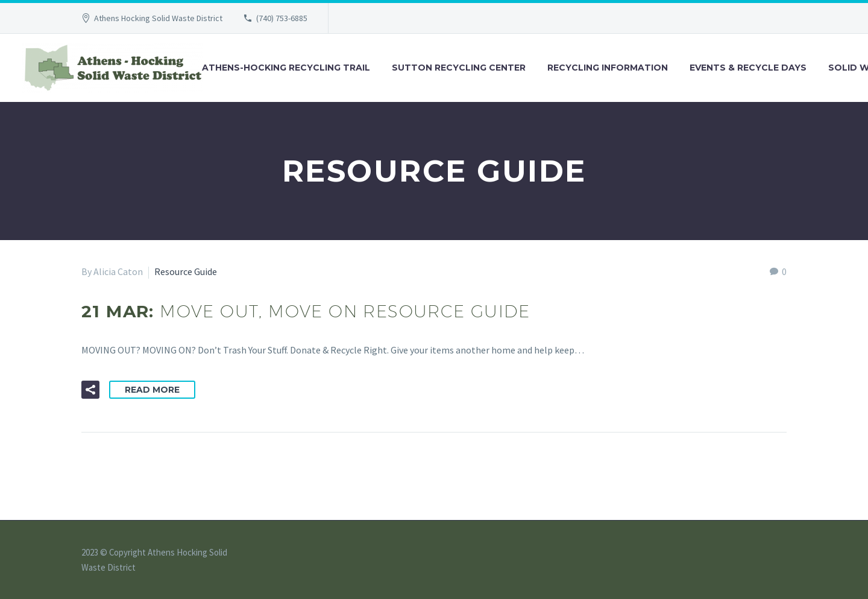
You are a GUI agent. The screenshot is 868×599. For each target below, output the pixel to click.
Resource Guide (186, 271)
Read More (152, 390)
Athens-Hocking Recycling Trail (286, 68)
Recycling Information (608, 68)
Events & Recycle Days (748, 68)
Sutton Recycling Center (459, 68)
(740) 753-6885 (282, 18)
